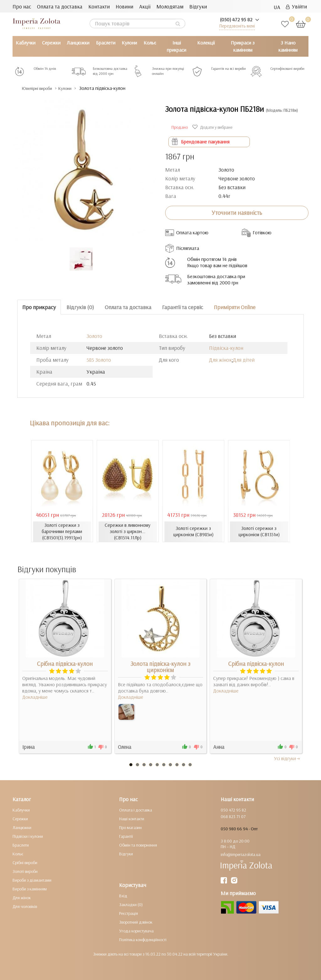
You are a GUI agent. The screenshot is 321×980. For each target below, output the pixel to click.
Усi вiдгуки (287, 758)
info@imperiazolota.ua (241, 854)
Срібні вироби (25, 862)
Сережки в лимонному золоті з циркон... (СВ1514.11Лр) (128, 531)
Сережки (51, 43)
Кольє (150, 43)
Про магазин (130, 827)
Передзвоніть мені (237, 26)
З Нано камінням (288, 46)
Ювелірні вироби (42, 88)
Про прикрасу (39, 307)
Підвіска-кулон (226, 348)
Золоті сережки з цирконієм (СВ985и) (193, 531)
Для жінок (220, 360)
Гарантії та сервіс (183, 307)
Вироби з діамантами (32, 880)
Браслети (106, 43)
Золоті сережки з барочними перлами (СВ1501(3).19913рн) (62, 531)
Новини (124, 6)
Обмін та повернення (138, 845)
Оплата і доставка (136, 810)
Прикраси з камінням (243, 46)
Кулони (129, 43)
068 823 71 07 (233, 816)
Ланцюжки (78, 43)
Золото (94, 336)
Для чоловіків (25, 906)
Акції (145, 6)
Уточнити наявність (237, 213)
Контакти (99, 6)
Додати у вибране (213, 127)
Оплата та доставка (60, 6)
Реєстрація (129, 913)
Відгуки (198, 6)
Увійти (296, 6)
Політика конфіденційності (143, 939)
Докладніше (35, 697)
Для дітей (244, 360)
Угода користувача (136, 931)
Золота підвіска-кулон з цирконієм (160, 666)
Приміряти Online (235, 307)
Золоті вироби (25, 871)
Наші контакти (132, 818)
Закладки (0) (131, 904)
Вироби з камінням (30, 889)
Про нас (22, 6)
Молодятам (170, 6)
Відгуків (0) (80, 307)
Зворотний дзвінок (136, 922)
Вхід (123, 895)
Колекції (206, 43)
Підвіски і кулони (28, 836)
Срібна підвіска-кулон (65, 663)
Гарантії (126, 836)
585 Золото (99, 360)
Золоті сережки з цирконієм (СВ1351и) (259, 531)
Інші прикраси (176, 46)
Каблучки (26, 43)
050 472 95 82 (233, 810)
